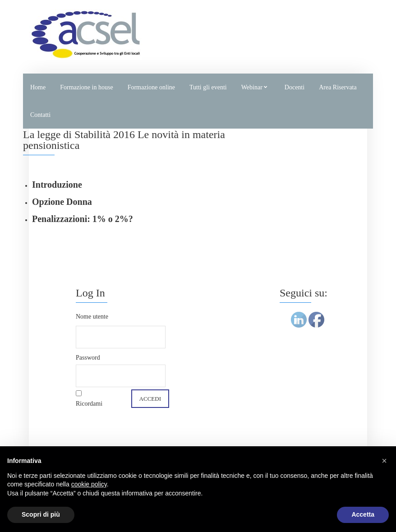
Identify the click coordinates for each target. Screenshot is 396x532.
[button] (384, 461)
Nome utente (92, 317)
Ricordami (89, 404)
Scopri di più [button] (41, 514)
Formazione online (151, 87)
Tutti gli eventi (208, 87)
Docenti (295, 87)
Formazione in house (86, 87)
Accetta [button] (363, 514)
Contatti (40, 115)
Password (88, 358)
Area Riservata (338, 87)
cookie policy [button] (89, 484)
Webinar (252, 87)
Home (38, 87)
